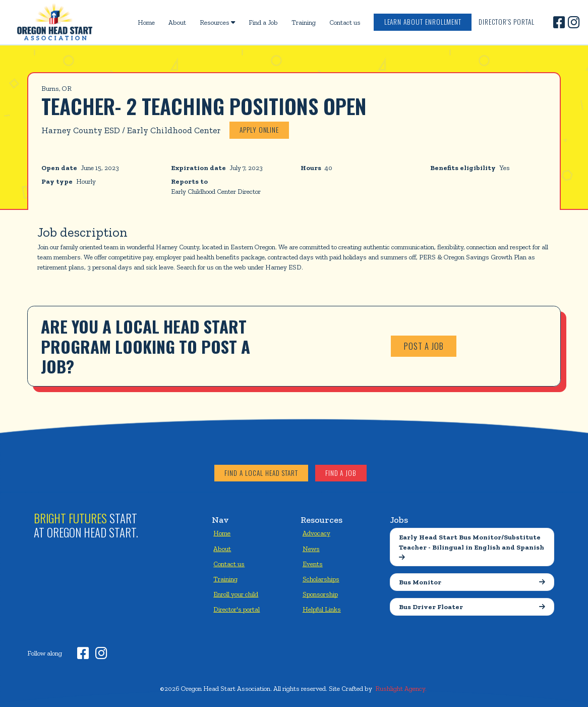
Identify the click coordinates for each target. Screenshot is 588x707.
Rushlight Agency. (401, 688)
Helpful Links (322, 609)
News (311, 549)
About (177, 22)
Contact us (345, 22)
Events (313, 564)
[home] (54, 22)
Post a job (424, 346)
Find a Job (263, 22)
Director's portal (237, 609)
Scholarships (321, 579)
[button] (217, 22)
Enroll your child (236, 594)
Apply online (259, 130)
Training (304, 22)
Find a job (341, 473)
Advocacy (316, 533)
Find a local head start (261, 473)
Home (146, 22)
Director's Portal (507, 22)
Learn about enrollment (423, 22)
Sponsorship (320, 594)
